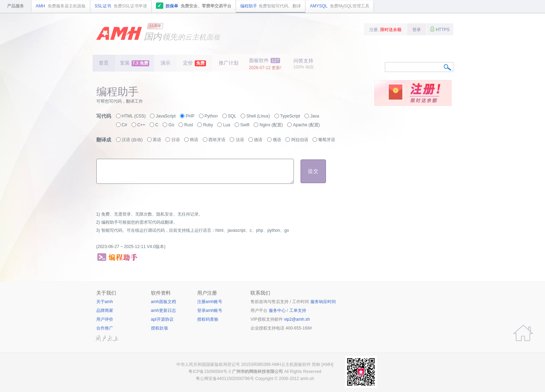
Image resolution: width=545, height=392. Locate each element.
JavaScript (166, 116)
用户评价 (105, 319)
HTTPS (440, 29)
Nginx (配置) (271, 125)
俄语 (277, 140)
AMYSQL (340, 6)
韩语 (194, 140)
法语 (240, 140)
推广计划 (229, 63)
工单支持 (298, 310)
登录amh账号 (210, 310)
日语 (176, 140)
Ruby (208, 125)
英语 (157, 140)
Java (314, 116)
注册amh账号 (210, 302)
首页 (104, 63)
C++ (141, 125)
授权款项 (159, 328)
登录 (417, 30)
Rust (189, 125)
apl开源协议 (162, 319)
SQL (232, 116)
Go (171, 125)
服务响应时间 (323, 302)
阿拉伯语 (300, 140)
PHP (190, 116)
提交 (313, 171)
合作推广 (105, 328)
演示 (165, 63)
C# (124, 125)
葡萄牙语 (327, 140)
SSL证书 (121, 6)
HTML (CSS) (134, 116)
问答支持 (304, 64)
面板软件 (265, 64)
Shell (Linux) (258, 116)
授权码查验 (208, 319)
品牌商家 (105, 310)
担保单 (194, 6)
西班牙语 (217, 140)
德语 (258, 140)
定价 (195, 63)
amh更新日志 (163, 310)
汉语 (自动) (132, 140)
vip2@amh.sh (297, 319)
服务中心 (277, 310)
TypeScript (290, 116)
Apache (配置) (307, 125)
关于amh (105, 302)
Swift (245, 125)
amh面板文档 (163, 302)
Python (211, 116)
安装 (135, 63)
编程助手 (271, 6)
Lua (226, 125)
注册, (385, 30)
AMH (61, 6)
